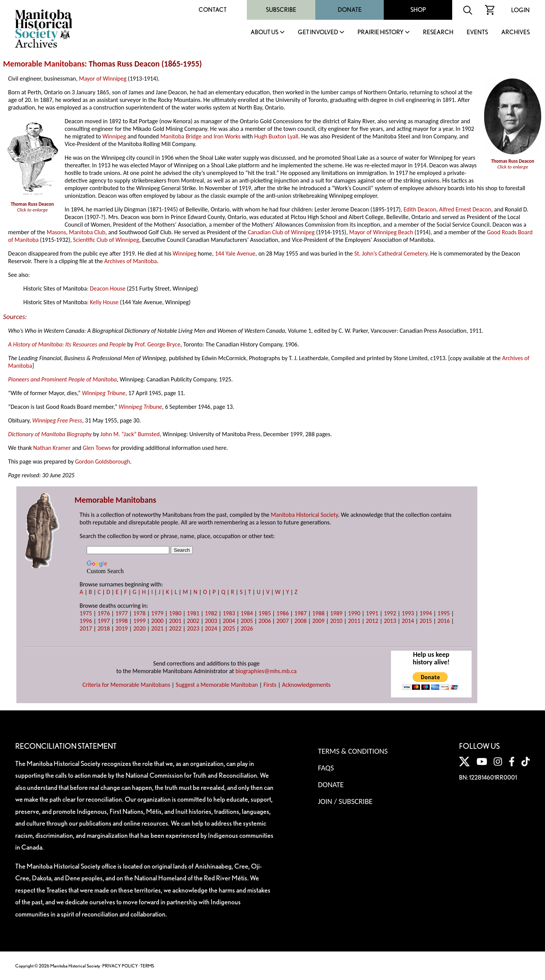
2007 (283, 621)
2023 (193, 628)
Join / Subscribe (345, 801)
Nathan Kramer (52, 448)
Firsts (270, 685)
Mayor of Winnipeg (103, 79)
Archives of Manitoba (130, 261)
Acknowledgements (306, 685)
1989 (336, 613)
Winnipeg (114, 136)
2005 (247, 621)
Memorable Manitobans (44, 64)
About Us (265, 33)
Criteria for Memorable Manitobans (126, 685)
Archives (516, 33)
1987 (300, 613)
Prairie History (381, 33)
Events (477, 33)
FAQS (326, 768)
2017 (86, 628)
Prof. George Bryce (157, 344)
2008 (300, 621)
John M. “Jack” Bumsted (130, 434)
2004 (229, 621)
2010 (336, 621)
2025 (229, 628)
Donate (350, 10)
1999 (139, 621)
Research (438, 33)
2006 (265, 621)
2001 (175, 621)
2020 (139, 628)
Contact (213, 10)
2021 (157, 628)
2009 (318, 621)
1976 (103, 613)
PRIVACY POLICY (120, 966)
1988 (318, 613)
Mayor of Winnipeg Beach (381, 232)
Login (520, 10)
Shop (418, 10)
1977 (121, 613)
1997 (103, 621)
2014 (408, 621)
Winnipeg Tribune (103, 393)
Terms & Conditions (353, 751)
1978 (139, 613)
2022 (175, 628)
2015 (426, 621)
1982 (211, 613)
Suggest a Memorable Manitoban (217, 685)
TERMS (147, 966)
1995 (443, 613)
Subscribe (281, 10)
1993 (408, 613)
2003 (211, 621)
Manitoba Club (87, 232)
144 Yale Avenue (235, 253)
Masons (56, 232)
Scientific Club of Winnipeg (106, 240)
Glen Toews (97, 448)
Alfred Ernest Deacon (465, 209)
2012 (372, 621)
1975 (86, 613)
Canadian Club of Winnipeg (281, 232)
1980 (175, 613)
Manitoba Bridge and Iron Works (200, 136)
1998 (121, 621)
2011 (354, 621)
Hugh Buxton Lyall (276, 136)
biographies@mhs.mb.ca (266, 671)
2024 (211, 628)
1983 (229, 613)
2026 (247, 628)
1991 (372, 613)
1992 (390, 613)
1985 (265, 613)
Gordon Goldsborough (102, 461)
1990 (354, 613)
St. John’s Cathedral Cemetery (391, 253)
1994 (426, 613)
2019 (121, 628)
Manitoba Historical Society (304, 515)
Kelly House (104, 302)
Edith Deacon (420, 209)
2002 (193, 621)
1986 (283, 613)
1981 (193, 613)
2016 (443, 621)
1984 (247, 613)
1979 (157, 613)
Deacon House (108, 288)
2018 (103, 628)
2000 (157, 621)
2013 (390, 621)
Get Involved (318, 33)
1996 (86, 621)
